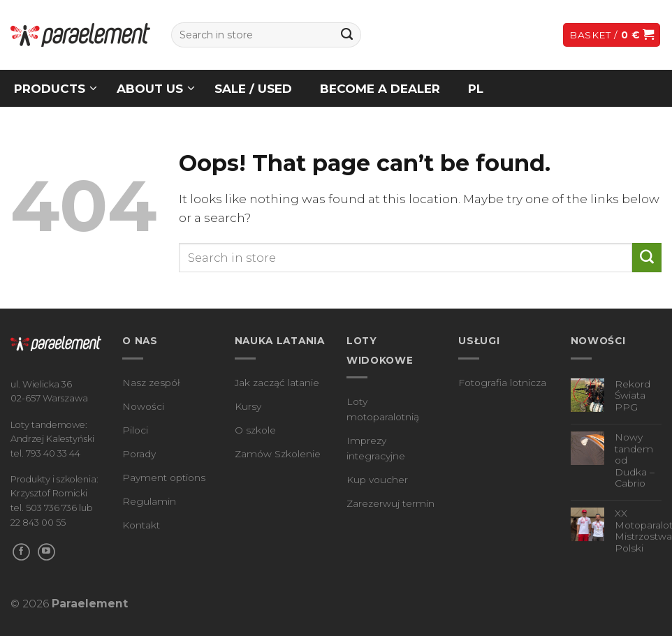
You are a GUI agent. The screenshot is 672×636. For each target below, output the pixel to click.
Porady (139, 454)
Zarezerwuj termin (390, 503)
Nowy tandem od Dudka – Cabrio (635, 460)
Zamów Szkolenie (278, 454)
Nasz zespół (151, 383)
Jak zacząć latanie (277, 383)
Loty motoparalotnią (383, 409)
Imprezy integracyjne (376, 448)
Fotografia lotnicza (502, 383)
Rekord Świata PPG (633, 395)
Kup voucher (377, 480)
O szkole (255, 430)
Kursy (248, 406)
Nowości (143, 406)
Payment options (164, 478)
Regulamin (149, 501)
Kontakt (141, 525)
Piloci (135, 430)
